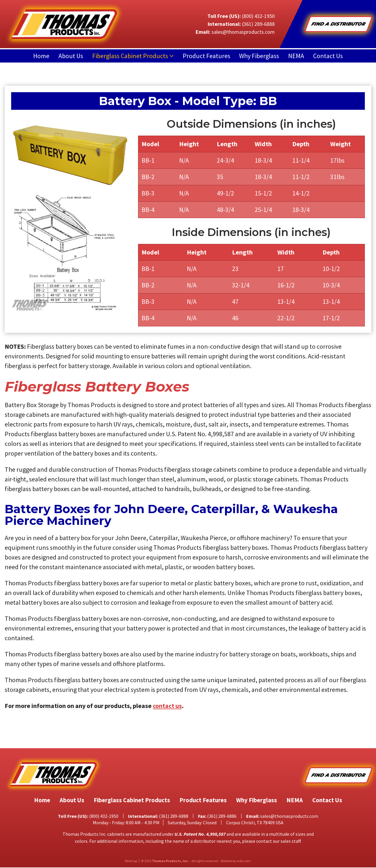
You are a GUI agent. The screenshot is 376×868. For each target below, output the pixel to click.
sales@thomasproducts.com (243, 32)
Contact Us (328, 56)
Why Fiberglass (259, 56)
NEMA (296, 56)
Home (41, 56)
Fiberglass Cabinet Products (130, 56)
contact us (167, 706)
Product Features (207, 56)
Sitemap (131, 862)
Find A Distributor (339, 24)
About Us (71, 56)
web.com (244, 861)
